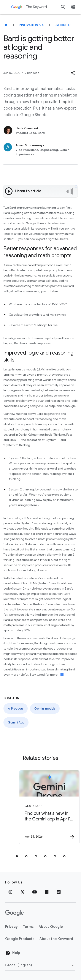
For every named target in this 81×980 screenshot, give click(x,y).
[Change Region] (40, 965)
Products (63, 25)
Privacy (11, 927)
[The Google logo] (14, 913)
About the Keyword (56, 939)
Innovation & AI (32, 25)
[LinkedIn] (59, 892)
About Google (51, 927)
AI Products (16, 708)
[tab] (17, 856)
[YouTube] (35, 892)
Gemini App (16, 722)
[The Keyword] (6, 25)
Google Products (20, 939)
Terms (28, 927)
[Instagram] (10, 892)
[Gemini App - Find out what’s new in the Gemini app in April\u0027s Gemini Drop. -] (48, 807)
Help (13, 953)
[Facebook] (47, 892)
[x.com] (22, 892)
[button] (73, 73)
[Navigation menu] (7, 7)
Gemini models (45, 708)
